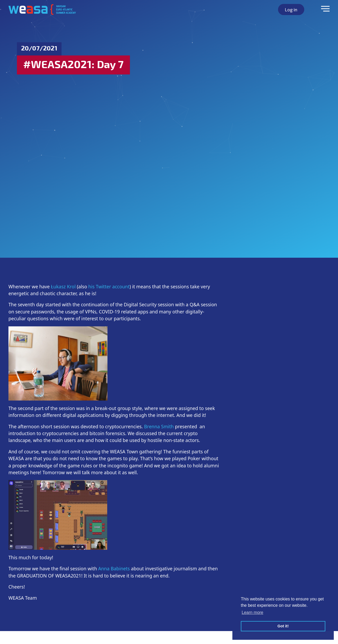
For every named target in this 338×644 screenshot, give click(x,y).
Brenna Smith (159, 426)
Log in (291, 10)
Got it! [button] (283, 626)
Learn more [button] (252, 612)
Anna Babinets (114, 568)
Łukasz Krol (63, 286)
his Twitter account (109, 286)
